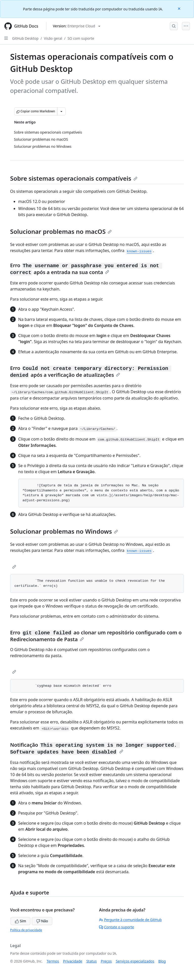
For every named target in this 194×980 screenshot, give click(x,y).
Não (42, 921)
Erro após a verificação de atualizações (91, 371)
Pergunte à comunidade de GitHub (130, 920)
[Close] (180, 8)
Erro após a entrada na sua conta (86, 269)
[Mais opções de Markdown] (61, 111)
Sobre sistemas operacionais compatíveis (74, 178)
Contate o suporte (117, 927)
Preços (106, 961)
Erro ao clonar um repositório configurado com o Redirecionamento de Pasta (96, 636)
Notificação (95, 748)
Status (92, 961)
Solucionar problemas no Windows (64, 531)
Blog (162, 961)
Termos (53, 961)
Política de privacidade (26, 930)
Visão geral (53, 38)
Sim (20, 921)
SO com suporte (81, 38)
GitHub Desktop (25, 38)
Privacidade (73, 961)
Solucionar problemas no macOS (61, 231)
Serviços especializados (135, 961)
